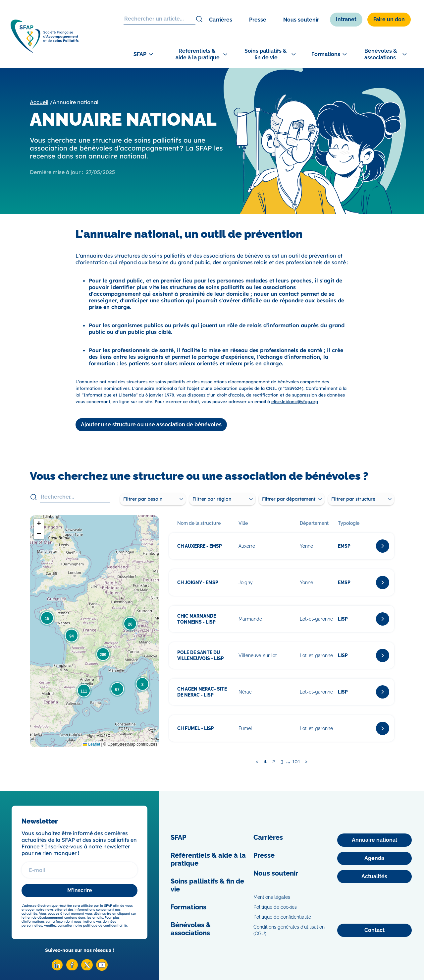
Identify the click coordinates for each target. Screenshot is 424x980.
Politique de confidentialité (282, 917)
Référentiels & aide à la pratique (208, 859)
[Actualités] (374, 877)
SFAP (178, 837)
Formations (188, 907)
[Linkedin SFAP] (57, 969)
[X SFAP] (87, 969)
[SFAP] (46, 52)
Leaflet (92, 744)
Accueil (39, 102)
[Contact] (374, 930)
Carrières (221, 20)
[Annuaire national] (374, 840)
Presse (258, 20)
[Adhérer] (397, 209)
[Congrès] (397, 178)
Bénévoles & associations (191, 929)
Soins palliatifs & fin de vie (207, 885)
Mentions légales (272, 897)
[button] (142, 684)
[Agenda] (374, 858)
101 (296, 761)
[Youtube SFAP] (102, 969)
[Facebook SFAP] (72, 969)
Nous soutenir (301, 20)
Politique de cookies (275, 907)
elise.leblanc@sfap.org (295, 401)
